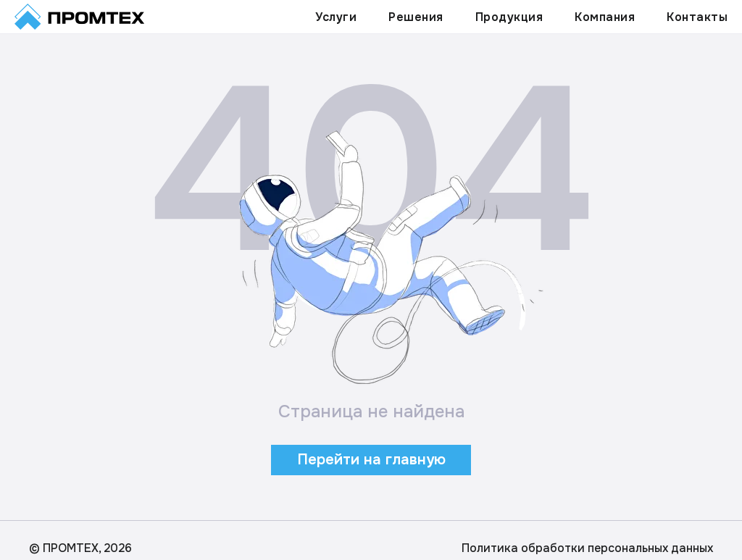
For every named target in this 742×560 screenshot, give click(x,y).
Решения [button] (416, 17)
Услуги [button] (336, 17)
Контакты (697, 17)
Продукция (509, 17)
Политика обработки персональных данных (587, 548)
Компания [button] (605, 17)
